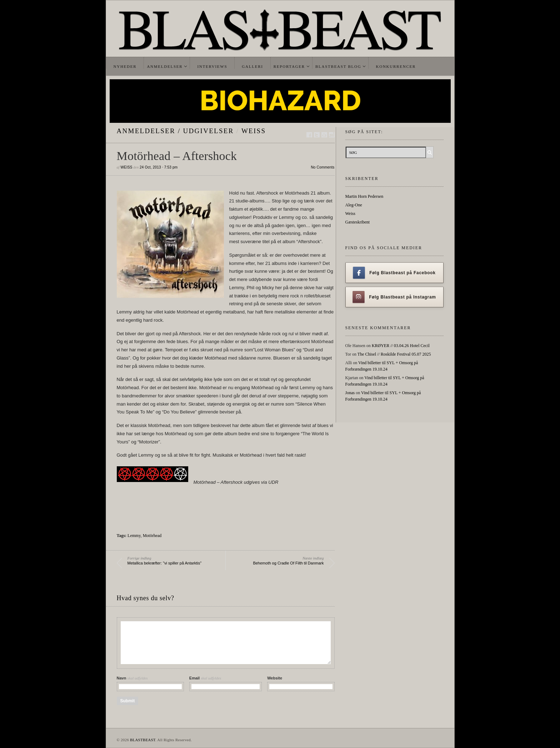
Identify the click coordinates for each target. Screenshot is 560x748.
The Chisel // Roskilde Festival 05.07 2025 (394, 354)
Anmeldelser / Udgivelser (175, 131)
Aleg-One (354, 205)
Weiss (254, 131)
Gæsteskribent (358, 222)
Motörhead (152, 536)
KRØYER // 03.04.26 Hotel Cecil (401, 346)
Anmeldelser (165, 66)
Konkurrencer (396, 66)
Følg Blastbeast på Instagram (394, 297)
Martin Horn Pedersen (364, 196)
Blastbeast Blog (338, 66)
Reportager (289, 66)
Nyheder (125, 66)
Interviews (212, 66)
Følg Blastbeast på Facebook (394, 273)
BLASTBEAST (143, 740)
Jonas (350, 393)
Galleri (252, 66)
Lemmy (134, 536)
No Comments (322, 167)
